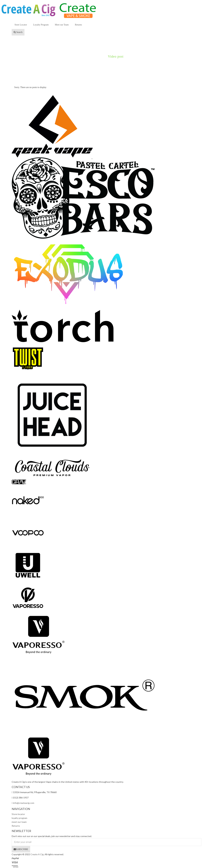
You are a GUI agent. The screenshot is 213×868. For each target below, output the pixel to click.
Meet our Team (62, 25)
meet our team (19, 822)
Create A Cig (37, 854)
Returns (78, 25)
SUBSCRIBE (21, 849)
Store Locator (21, 25)
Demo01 (96, 56)
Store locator (18, 814)
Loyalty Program (41, 25)
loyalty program (19, 818)
